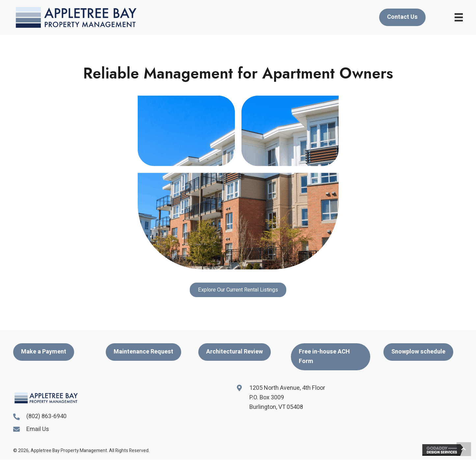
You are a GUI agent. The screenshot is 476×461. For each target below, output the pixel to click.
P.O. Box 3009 (267, 398)
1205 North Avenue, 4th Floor (287, 388)
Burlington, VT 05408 (276, 407)
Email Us (38, 429)
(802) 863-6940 (46, 416)
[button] (238, 290)
